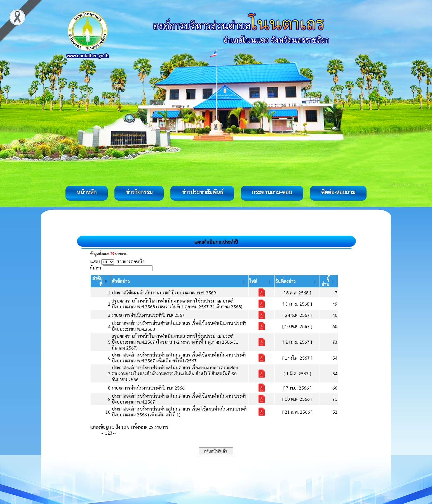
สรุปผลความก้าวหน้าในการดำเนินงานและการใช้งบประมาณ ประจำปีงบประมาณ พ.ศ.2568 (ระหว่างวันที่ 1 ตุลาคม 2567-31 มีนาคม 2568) (177, 304)
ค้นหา (96, 268)
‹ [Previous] (104, 433)
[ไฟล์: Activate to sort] (262, 281)
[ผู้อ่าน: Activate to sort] (329, 281)
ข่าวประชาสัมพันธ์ (202, 192)
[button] (121, 281)
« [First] (102, 433)
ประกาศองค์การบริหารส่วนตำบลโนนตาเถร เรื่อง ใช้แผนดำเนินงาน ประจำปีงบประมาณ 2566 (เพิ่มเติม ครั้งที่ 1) (179, 412)
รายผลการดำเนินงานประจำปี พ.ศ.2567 (148, 315)
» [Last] (115, 433)
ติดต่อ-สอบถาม (338, 192)
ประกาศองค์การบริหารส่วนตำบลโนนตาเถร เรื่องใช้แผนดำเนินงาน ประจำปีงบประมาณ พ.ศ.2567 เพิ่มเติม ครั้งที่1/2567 (179, 358)
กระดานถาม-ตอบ (272, 192)
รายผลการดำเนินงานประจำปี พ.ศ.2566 (148, 388)
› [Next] (113, 433)
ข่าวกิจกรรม (139, 192)
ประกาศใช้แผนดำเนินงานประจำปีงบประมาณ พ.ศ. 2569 (164, 293)
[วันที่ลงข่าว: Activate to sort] (297, 281)
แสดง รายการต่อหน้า (117, 262)
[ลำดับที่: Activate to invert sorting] (101, 281)
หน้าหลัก (87, 192)
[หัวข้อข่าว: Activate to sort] (180, 281)
